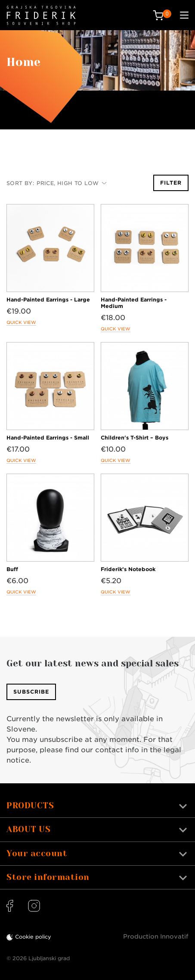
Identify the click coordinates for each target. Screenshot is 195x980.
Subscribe (31, 692)
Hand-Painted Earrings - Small (48, 438)
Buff (12, 569)
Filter (171, 183)
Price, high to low (72, 183)
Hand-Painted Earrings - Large (48, 300)
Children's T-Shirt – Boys (135, 438)
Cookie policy (33, 937)
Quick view (21, 322)
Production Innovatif (156, 936)
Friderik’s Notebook (128, 569)
